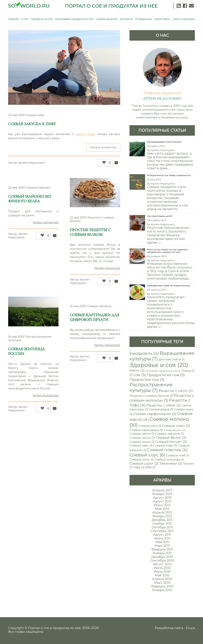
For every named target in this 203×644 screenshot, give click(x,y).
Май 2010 (162, 575)
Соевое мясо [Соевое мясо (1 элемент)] (150, 426)
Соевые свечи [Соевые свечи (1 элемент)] (142, 434)
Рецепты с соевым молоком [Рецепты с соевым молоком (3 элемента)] (162, 398)
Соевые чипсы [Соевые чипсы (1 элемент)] (142, 438)
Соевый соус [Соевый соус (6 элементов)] (147, 455)
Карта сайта (162, 19)
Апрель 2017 (162, 490)
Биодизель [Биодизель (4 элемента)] (144, 353)
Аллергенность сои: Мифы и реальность (169, 175)
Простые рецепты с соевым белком (90, 232)
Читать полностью (105, 148)
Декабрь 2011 (162, 520)
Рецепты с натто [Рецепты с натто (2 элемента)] (176, 391)
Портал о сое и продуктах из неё (54, 628)
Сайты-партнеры (184, 19)
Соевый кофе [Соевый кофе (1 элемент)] (165, 446)
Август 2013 (162, 498)
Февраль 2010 (162, 586)
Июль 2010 (162, 568)
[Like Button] (103, 163)
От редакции (143, 19)
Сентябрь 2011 (162, 531)
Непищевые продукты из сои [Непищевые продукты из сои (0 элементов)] (163, 371)
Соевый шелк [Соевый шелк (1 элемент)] (142, 460)
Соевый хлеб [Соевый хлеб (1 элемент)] (178, 455)
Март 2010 (162, 583)
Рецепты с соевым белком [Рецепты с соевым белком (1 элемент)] (151, 396)
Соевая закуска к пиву (32, 124)
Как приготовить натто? (160, 216)
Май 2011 (162, 542)
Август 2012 (162, 501)
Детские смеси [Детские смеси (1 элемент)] (172, 359)
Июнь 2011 (162, 538)
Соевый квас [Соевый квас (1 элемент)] (141, 446)
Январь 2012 (162, 516)
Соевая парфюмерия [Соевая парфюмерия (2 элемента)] (155, 414)
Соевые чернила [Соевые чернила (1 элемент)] (169, 434)
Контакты (126, 19)
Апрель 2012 (162, 512)
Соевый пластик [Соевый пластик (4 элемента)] (167, 450)
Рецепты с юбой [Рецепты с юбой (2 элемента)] (164, 405)
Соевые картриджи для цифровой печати (94, 317)
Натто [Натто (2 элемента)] (137, 370)
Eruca (190, 628)
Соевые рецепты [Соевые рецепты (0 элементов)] (175, 430)
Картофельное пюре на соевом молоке (168, 286)
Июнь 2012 (162, 505)
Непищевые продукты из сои (74, 19)
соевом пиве (85, 134)
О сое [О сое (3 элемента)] (138, 375)
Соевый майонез (38, 188)
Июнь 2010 (162, 572)
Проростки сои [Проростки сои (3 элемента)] (147, 379)
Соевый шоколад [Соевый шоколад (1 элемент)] (169, 460)
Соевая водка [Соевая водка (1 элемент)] (161, 409)
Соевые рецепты (107, 19)
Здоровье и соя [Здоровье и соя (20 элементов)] (159, 365)
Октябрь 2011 (162, 527)
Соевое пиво (35, 115)
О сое (25, 19)
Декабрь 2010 (162, 557)
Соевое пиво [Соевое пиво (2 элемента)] (176, 426)
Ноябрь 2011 (162, 524)
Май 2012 (162, 509)
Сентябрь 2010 (162, 561)
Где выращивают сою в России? (164, 142)
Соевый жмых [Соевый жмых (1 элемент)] (142, 442)
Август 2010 (162, 564)
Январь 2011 (162, 553)
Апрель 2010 (162, 579)
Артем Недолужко (31, 163)
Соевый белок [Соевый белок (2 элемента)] (171, 437)
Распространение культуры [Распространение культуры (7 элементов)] (151, 387)
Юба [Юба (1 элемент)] (150, 467)
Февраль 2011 (162, 549)
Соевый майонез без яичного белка (30, 199)
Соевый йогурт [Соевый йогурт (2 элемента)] (171, 442)
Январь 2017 (162, 494)
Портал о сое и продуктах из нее (111, 6)
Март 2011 (162, 546)
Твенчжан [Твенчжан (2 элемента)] (171, 463)
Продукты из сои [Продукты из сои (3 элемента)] (166, 375)
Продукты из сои (42, 19)
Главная (13, 19)
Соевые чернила (99, 306)
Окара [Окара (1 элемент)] (188, 371)
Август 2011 (162, 535)
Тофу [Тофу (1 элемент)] (139, 467)
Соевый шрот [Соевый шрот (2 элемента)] (144, 463)
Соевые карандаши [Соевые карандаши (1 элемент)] (146, 430)
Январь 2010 (162, 590)
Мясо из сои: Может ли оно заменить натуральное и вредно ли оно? (167, 251)
